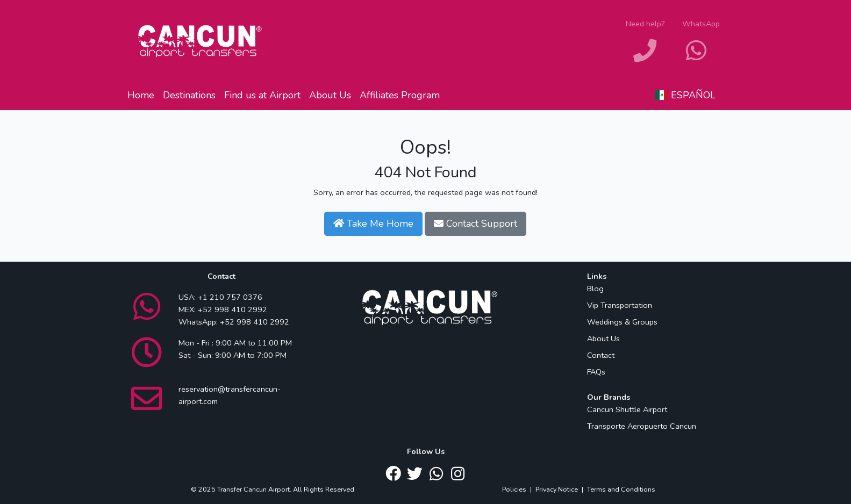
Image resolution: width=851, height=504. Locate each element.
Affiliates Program (400, 95)
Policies (514, 489)
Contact (601, 355)
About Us (330, 95)
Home (141, 95)
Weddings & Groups (622, 322)
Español (685, 95)
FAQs (596, 372)
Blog (595, 289)
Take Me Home (373, 224)
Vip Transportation (620, 305)
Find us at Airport (262, 95)
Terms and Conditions (621, 489)
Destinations (189, 95)
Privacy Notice (557, 489)
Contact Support (475, 224)
